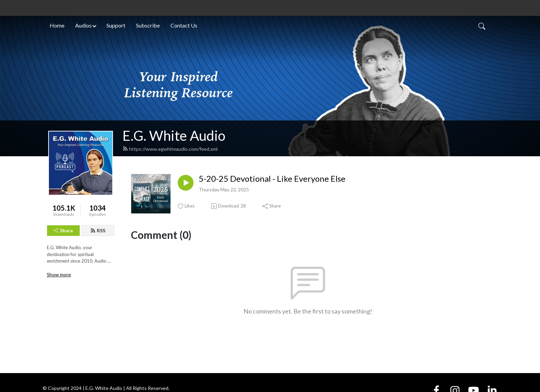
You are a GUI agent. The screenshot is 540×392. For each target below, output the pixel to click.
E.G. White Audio (174, 136)
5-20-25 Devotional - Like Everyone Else (272, 179)
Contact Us (184, 25)
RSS (98, 230)
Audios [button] (83, 25)
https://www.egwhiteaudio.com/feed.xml (170, 149)
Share (63, 230)
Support (116, 25)
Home (57, 25)
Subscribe (148, 25)
